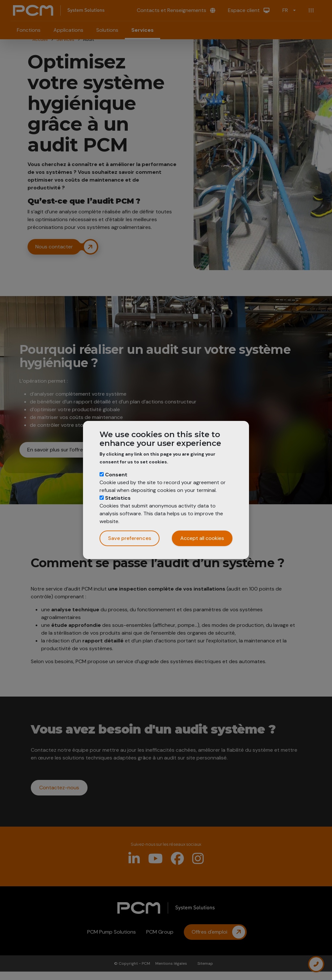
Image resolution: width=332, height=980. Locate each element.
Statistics (118, 498)
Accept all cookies (202, 538)
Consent (116, 475)
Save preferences (130, 538)
